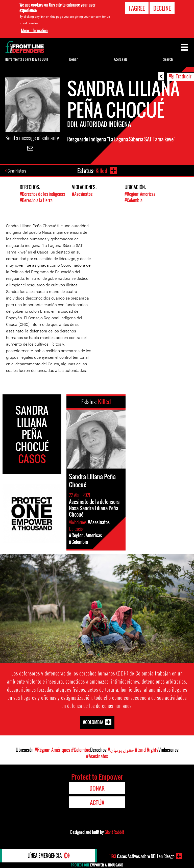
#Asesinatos (82, 194)
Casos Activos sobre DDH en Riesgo (142, 856)
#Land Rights (147, 750)
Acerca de (121, 59)
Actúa (97, 802)
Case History (17, 171)
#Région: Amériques (52, 750)
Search (168, 59)
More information (34, 30)
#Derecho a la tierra (36, 200)
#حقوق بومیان (121, 750)
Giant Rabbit (114, 832)
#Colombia (134, 200)
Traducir (184, 76)
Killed (101, 171)
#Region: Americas (140, 194)
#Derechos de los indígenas (42, 194)
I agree (137, 8)
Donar (74, 59)
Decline (162, 8)
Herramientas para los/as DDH (26, 59)
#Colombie (81, 750)
